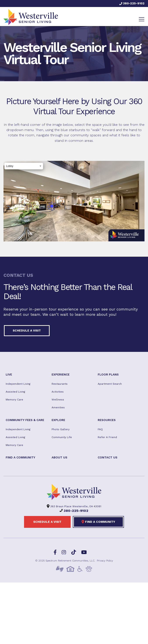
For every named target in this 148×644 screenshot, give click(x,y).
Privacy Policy (105, 561)
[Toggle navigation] (142, 19)
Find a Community (98, 522)
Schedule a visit (27, 330)
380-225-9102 (132, 3)
